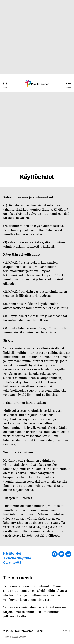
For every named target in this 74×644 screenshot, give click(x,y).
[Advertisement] (37, 37)
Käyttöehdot (12, 554)
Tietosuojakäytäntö (17, 558)
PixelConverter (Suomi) (29, 631)
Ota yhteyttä (12, 563)
